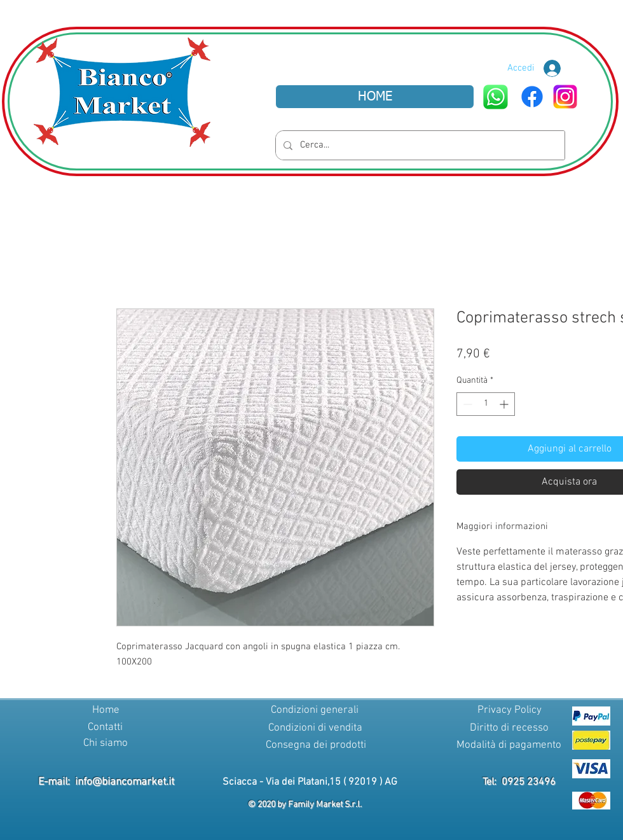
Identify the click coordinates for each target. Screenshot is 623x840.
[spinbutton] (486, 404)
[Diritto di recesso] (509, 729)
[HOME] (375, 97)
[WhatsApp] (496, 97)
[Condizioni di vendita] (315, 729)
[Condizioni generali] (315, 711)
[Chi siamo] (106, 744)
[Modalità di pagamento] (509, 746)
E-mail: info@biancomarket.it (106, 782)
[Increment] (505, 404)
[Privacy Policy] (509, 711)
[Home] (106, 711)
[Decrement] (466, 404)
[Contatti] (105, 728)
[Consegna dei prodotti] (316, 746)
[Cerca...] (419, 145)
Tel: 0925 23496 (519, 782)
